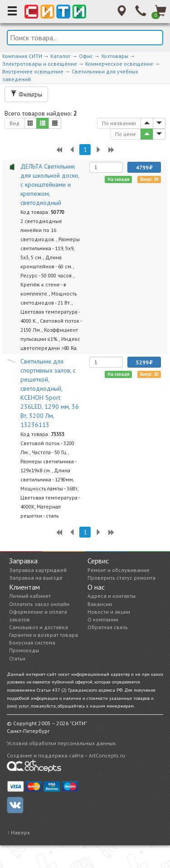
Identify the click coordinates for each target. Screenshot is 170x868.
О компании (103, 619)
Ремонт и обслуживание (119, 570)
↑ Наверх (18, 832)
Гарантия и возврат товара (44, 635)
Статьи (17, 658)
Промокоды (24, 650)
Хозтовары (115, 56)
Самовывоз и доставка (39, 627)
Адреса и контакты (112, 596)
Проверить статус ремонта (121, 578)
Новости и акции (109, 612)
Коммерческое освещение (119, 64)
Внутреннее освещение (33, 71)
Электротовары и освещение (40, 64)
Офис (86, 56)
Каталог (61, 56)
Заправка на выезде (36, 578)
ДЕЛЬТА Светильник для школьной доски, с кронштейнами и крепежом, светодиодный (50, 184)
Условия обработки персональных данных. (62, 743)
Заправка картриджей (38, 570)
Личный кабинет (30, 596)
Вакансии (100, 604)
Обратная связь (108, 627)
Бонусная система (32, 643)
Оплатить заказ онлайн (39, 604)
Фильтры (26, 94)
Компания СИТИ (22, 56)
